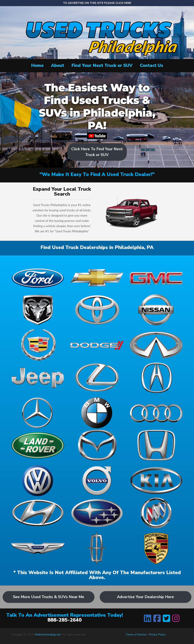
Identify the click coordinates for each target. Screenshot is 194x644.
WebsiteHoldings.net (48, 635)
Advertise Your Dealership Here (145, 597)
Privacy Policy (157, 635)
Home (37, 65)
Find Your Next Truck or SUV (102, 65)
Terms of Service (136, 635)
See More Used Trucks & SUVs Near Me (49, 597)
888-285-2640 (65, 620)
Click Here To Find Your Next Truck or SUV (97, 152)
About (58, 65)
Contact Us (151, 65)
